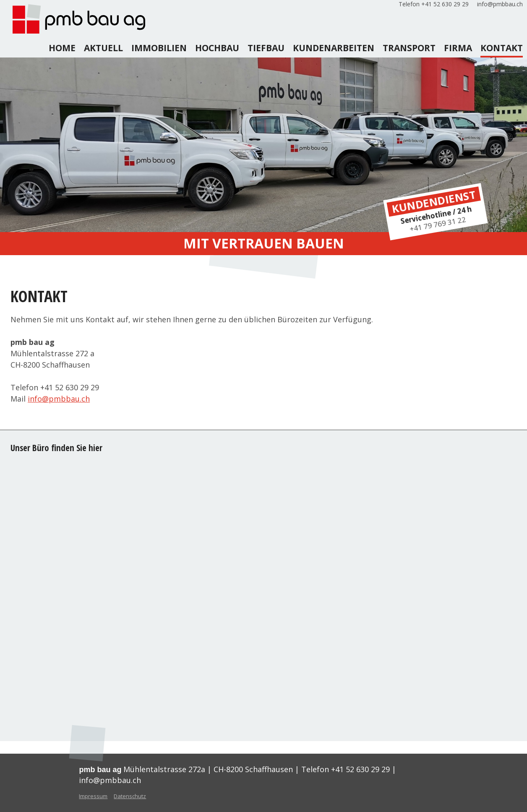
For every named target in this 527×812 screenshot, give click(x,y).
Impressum (93, 796)
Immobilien (159, 48)
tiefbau (266, 48)
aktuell (103, 48)
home (62, 48)
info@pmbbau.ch (500, 4)
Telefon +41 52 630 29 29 (434, 4)
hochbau (217, 48)
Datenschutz (130, 796)
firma (458, 48)
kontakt (502, 48)
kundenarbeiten (334, 48)
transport (409, 48)
